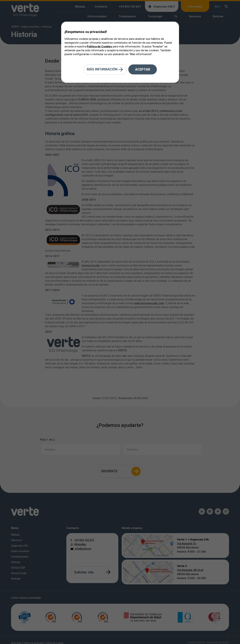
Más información (105, 70)
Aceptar (143, 69)
